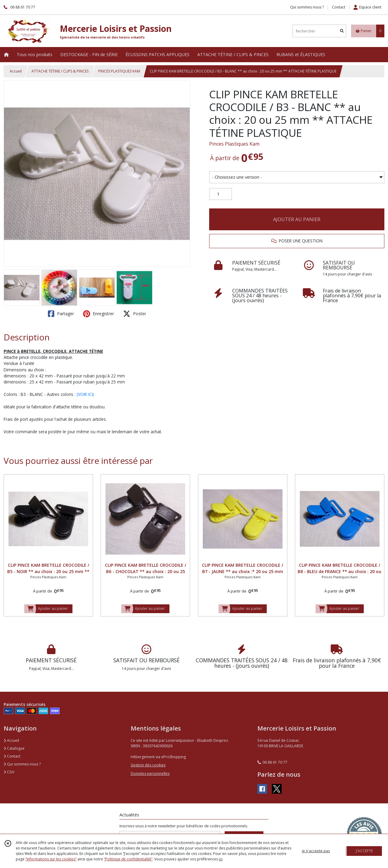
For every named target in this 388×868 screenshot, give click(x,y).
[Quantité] (221, 194)
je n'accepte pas (316, 851)
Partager (61, 314)
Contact (339, 7)
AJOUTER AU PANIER (297, 219)
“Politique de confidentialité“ (128, 859)
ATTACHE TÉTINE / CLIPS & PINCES (60, 71)
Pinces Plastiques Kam (234, 144)
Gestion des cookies (148, 765)
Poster (135, 314)
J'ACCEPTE (364, 851)
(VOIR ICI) (85, 394)
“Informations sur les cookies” (51, 859)
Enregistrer (99, 314)
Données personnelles (150, 773)
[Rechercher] (342, 31)
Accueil (16, 71)
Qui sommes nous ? (22, 764)
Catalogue (14, 748)
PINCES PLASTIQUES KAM (119, 71)
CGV (9, 772)
